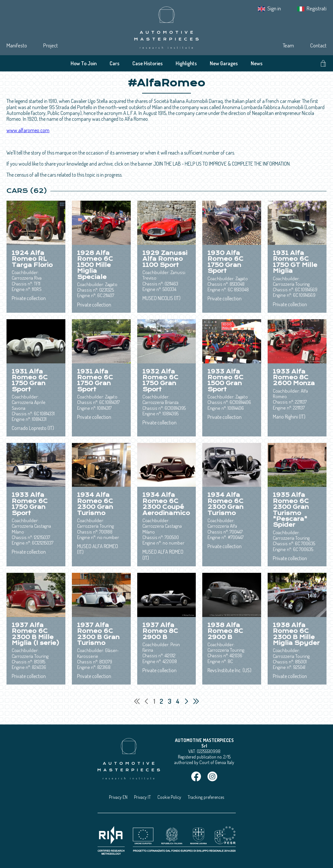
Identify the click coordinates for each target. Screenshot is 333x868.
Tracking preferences (206, 797)
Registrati (317, 8)
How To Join (84, 63)
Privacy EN (118, 797)
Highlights (186, 63)
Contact (318, 45)
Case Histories (147, 63)
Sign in (274, 8)
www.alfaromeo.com (28, 130)
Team (288, 45)
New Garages (224, 63)
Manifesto (17, 45)
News (257, 63)
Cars (114, 63)
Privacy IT (142, 797)
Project (51, 45)
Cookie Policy (169, 797)
